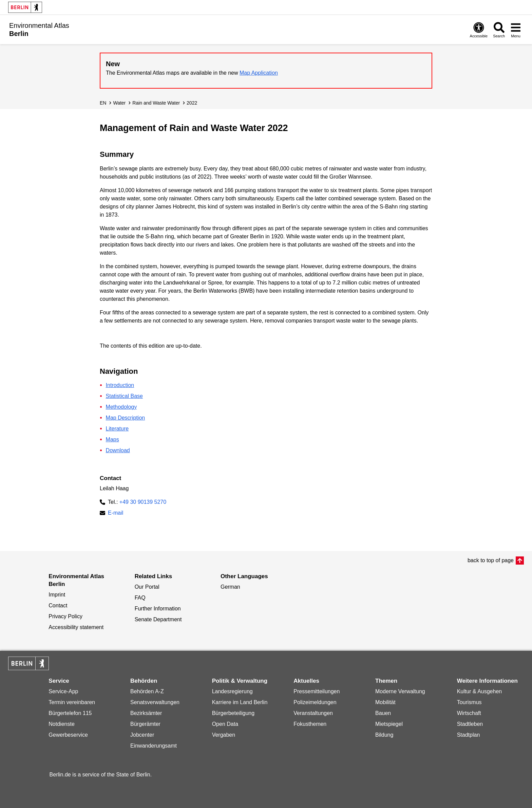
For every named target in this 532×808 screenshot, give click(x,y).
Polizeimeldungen (315, 702)
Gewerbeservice (68, 735)
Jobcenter (142, 735)
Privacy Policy (65, 616)
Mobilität (385, 702)
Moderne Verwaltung (400, 691)
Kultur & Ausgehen (480, 691)
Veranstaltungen (313, 713)
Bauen (383, 713)
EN (103, 103)
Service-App (63, 691)
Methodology (121, 407)
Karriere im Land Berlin (240, 702)
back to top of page (491, 560)
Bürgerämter (145, 724)
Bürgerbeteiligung (233, 713)
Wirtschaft (469, 713)
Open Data (225, 724)
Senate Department (158, 619)
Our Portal (147, 587)
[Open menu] (516, 30)
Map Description (126, 418)
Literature (117, 429)
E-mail (116, 513)
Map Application (259, 73)
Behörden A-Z (147, 691)
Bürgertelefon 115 (70, 713)
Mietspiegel (389, 724)
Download (118, 450)
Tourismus (469, 702)
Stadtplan (469, 735)
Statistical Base (124, 396)
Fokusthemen (310, 724)
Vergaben (224, 735)
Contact (58, 605)
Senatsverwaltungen (155, 702)
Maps (112, 439)
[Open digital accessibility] (479, 30)
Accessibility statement (76, 627)
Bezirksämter (146, 713)
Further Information (158, 609)
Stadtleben (470, 724)
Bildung (384, 735)
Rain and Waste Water (156, 103)
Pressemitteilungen (317, 691)
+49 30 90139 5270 (143, 502)
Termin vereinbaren (72, 702)
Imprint (57, 595)
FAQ (140, 598)
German (230, 587)
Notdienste (62, 724)
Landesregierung (232, 691)
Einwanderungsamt (154, 746)
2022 (192, 103)
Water (119, 103)
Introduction (120, 385)
